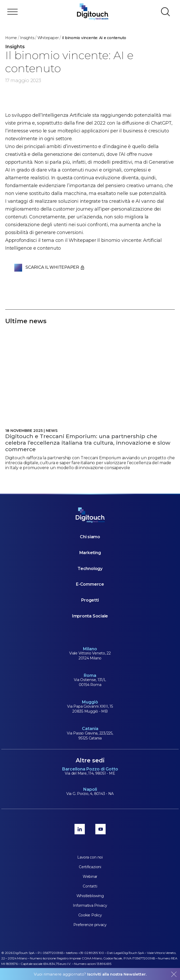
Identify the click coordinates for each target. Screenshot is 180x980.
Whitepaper (48, 38)
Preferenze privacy (90, 925)
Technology (90, 569)
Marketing (90, 553)
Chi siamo (90, 537)
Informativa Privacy (90, 905)
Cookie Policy (90, 915)
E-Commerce (90, 584)
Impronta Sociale (90, 616)
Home (11, 38)
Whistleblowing (90, 896)
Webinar (90, 877)
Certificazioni (90, 867)
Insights (27, 38)
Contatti (90, 886)
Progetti (90, 600)
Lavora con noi (90, 857)
